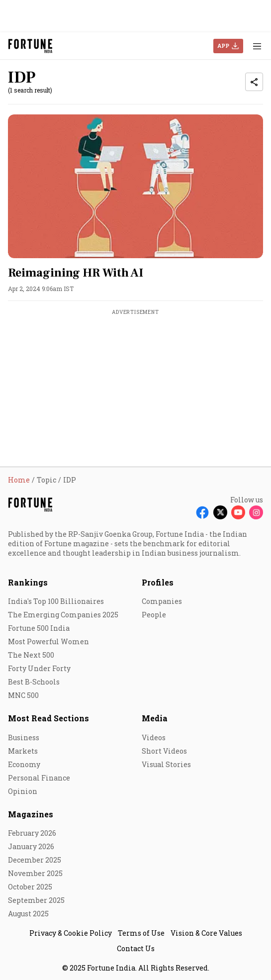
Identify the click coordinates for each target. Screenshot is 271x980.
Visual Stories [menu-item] (166, 764)
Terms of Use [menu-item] (141, 933)
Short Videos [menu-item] (164, 751)
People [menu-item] (154, 615)
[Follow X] (220, 512)
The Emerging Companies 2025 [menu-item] (63, 615)
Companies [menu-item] (162, 601)
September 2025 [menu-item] (36, 900)
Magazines (31, 814)
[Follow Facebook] (202, 512)
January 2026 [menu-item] (31, 846)
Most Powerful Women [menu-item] (48, 641)
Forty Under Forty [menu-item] (39, 668)
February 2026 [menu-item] (32, 833)
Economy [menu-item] (24, 764)
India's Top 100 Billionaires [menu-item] (56, 601)
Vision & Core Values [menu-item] (206, 933)
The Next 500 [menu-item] (31, 655)
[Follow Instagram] (256, 512)
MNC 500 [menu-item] (23, 695)
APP (223, 46)
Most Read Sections (48, 718)
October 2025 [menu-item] (30, 887)
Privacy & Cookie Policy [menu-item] (71, 933)
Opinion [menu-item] (23, 791)
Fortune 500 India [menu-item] (39, 628)
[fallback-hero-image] (135, 186)
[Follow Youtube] (238, 512)
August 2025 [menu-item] (28, 914)
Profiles (158, 582)
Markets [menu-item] (23, 751)
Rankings (28, 582)
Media (155, 718)
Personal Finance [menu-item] (39, 778)
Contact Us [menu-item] (136, 948)
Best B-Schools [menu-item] (34, 682)
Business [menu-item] (24, 737)
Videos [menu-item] (154, 737)
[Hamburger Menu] (257, 46)
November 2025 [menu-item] (35, 873)
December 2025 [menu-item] (35, 860)
